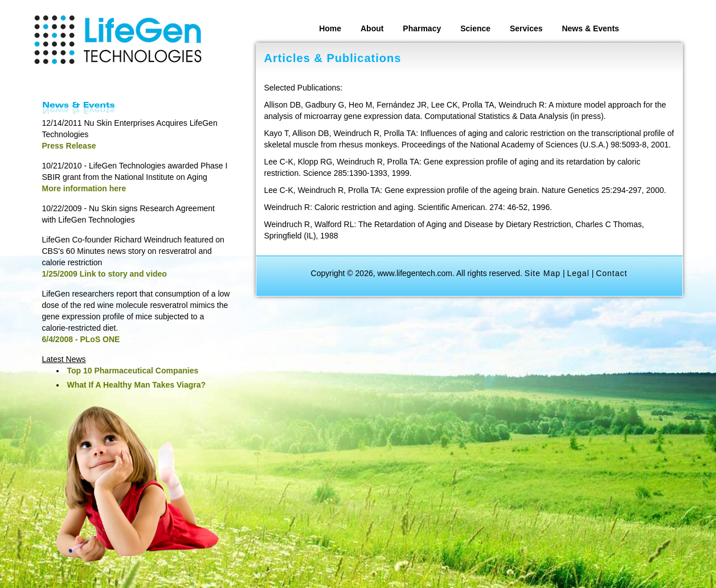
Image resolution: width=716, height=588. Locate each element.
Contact (611, 273)
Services (526, 28)
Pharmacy (422, 28)
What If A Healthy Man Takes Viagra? (137, 385)
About (372, 28)
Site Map (543, 273)
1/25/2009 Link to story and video (105, 274)
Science (475, 28)
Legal (578, 273)
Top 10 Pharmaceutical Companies (133, 371)
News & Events (590, 28)
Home (330, 28)
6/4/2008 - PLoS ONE (81, 339)
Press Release (69, 146)
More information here (84, 188)
